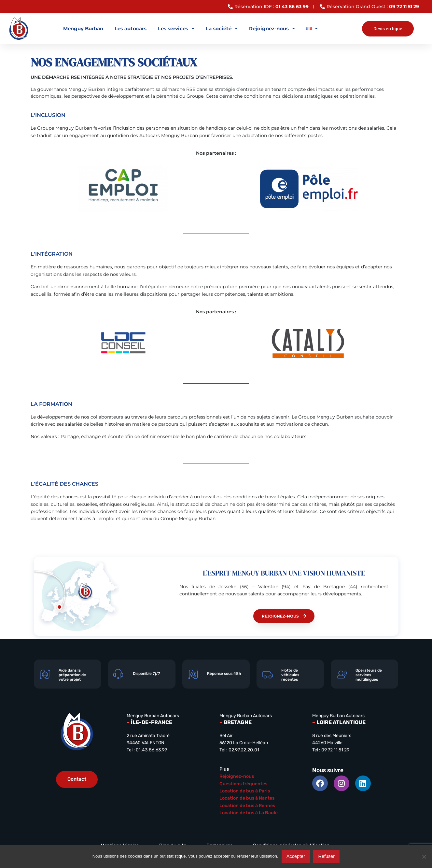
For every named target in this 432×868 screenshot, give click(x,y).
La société (222, 28)
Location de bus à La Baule (249, 813)
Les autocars (131, 28)
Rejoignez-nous (272, 28)
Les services (176, 28)
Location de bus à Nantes (247, 798)
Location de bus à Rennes (247, 806)
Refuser (327, 856)
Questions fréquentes (243, 784)
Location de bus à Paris (245, 791)
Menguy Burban (83, 28)
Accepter (296, 856)
